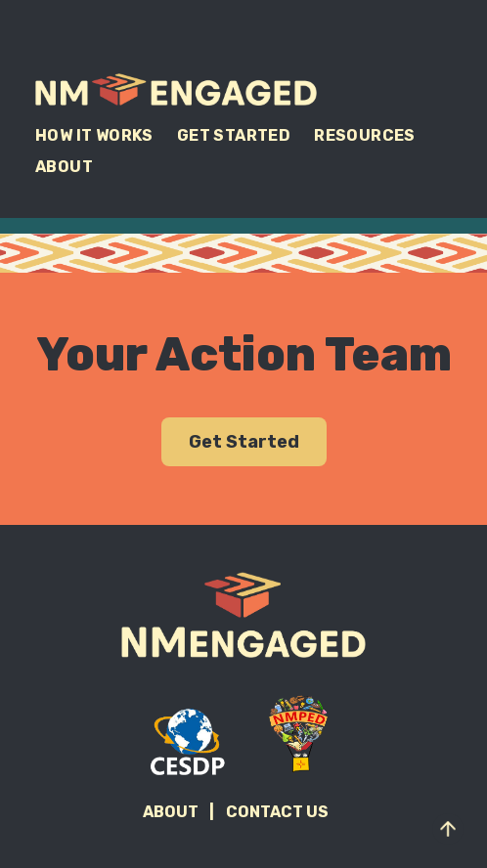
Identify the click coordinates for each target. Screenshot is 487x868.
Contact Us (277, 812)
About (64, 167)
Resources (365, 135)
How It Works (94, 135)
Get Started (234, 135)
